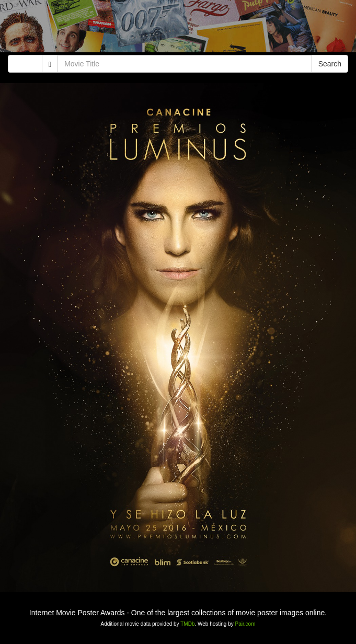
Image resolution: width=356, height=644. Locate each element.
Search (330, 64)
